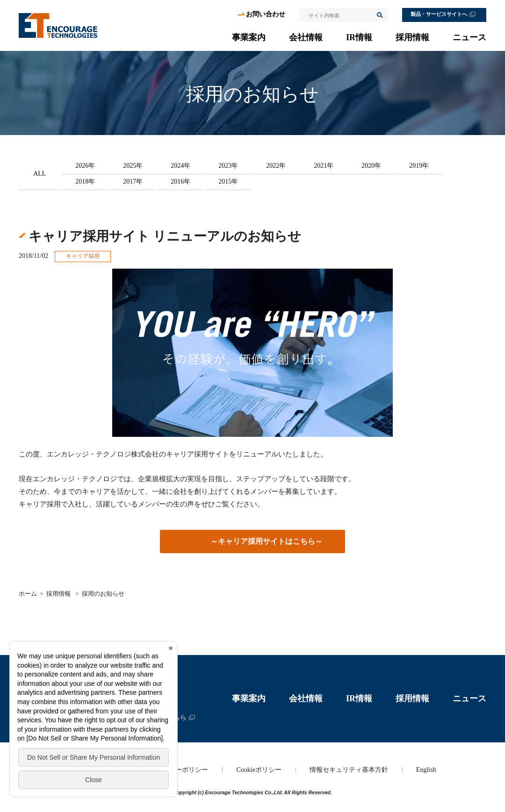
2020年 (371, 166)
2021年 (324, 166)
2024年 (180, 166)
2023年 (228, 166)
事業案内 (249, 37)
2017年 (133, 182)
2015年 (228, 182)
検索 (379, 15)
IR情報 (359, 37)
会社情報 (306, 37)
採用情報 (412, 37)
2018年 (85, 182)
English (426, 770)
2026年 (85, 166)
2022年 (276, 166)
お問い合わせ (266, 14)
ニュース (469, 37)
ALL (40, 174)
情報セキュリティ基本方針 (349, 770)
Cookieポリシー (259, 770)
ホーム (28, 594)
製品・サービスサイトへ (439, 14)
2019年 (419, 166)
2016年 (180, 182)
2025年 (133, 166)
